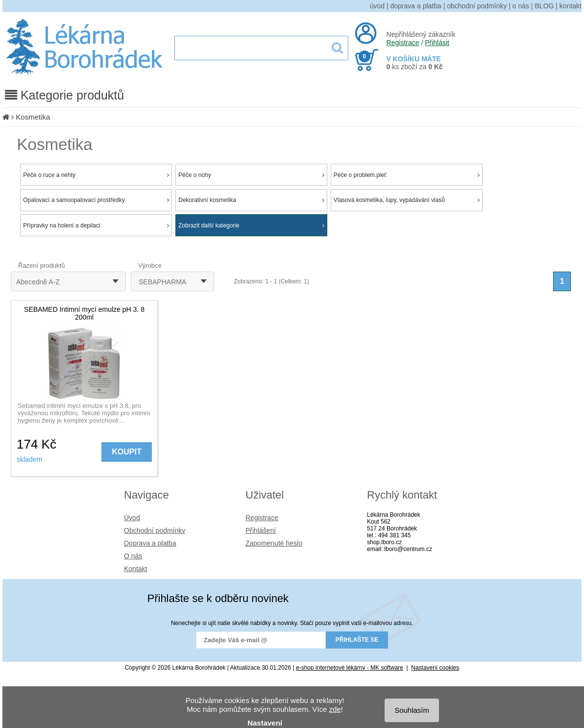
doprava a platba (416, 6)
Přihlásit (437, 43)
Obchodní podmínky (155, 530)
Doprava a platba (150, 543)
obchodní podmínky (477, 6)
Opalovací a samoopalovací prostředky (96, 200)
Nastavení (265, 723)
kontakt (571, 6)
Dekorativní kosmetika (251, 200)
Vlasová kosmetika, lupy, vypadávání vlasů (407, 200)
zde (335, 709)
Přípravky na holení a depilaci (96, 226)
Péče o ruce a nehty (96, 175)
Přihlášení (261, 530)
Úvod (132, 518)
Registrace (403, 43)
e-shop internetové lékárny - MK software (350, 668)
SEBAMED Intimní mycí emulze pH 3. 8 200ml (84, 313)
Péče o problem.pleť (407, 175)
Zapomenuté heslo (274, 543)
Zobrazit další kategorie (251, 226)
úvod (377, 6)
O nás (133, 556)
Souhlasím (412, 710)
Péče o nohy (251, 175)
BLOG (545, 6)
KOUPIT (126, 452)
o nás (521, 6)
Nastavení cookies (435, 668)
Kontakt (135, 569)
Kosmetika (33, 117)
